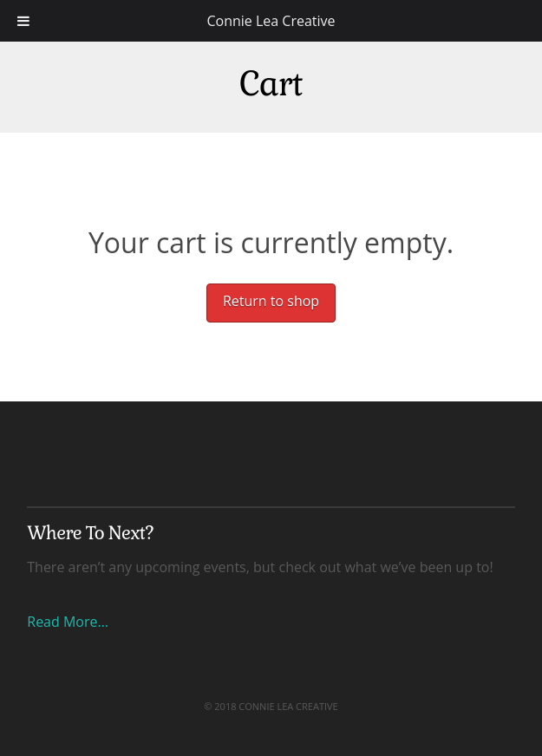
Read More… (68, 622)
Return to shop (271, 301)
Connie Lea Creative (271, 21)
